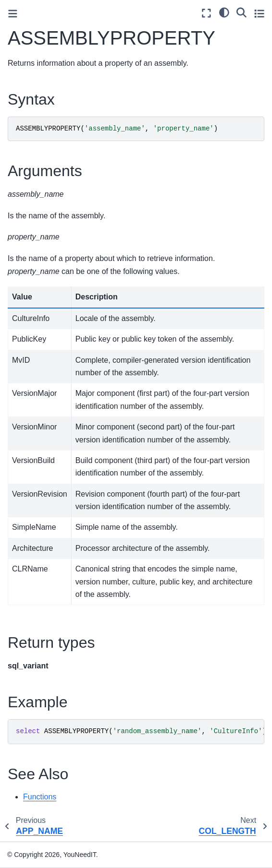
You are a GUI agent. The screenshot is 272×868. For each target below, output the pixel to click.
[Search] (241, 12)
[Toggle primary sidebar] (13, 14)
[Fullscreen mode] (206, 13)
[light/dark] (224, 12)
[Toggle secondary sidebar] (259, 13)
